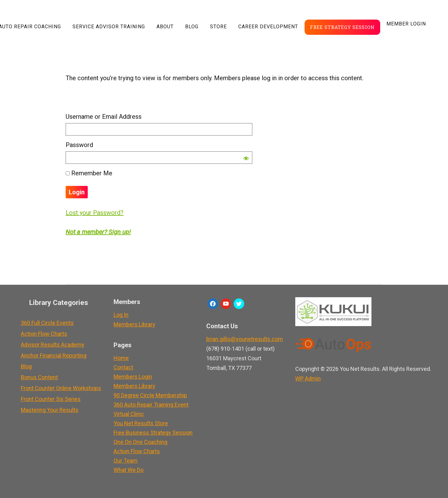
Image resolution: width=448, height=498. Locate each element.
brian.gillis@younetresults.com (245, 339)
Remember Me (89, 173)
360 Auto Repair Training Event (151, 405)
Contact (123, 367)
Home (121, 358)
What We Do (128, 470)
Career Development (268, 27)
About (165, 27)
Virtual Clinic (129, 414)
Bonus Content (39, 377)
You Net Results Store (141, 423)
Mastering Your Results (50, 410)
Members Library (134, 324)
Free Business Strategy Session (153, 433)
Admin (308, 378)
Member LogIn (406, 24)
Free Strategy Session (342, 27)
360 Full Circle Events (47, 323)
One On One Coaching (140, 442)
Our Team (126, 461)
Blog (192, 27)
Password (79, 145)
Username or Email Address (104, 117)
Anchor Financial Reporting (54, 355)
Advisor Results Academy (53, 345)
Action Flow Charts (44, 334)
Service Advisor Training (109, 27)
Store (218, 27)
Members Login (133, 377)
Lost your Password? (95, 213)
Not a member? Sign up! (98, 232)
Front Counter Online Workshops (61, 388)
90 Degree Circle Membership (150, 395)
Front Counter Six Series (51, 399)
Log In (121, 315)
